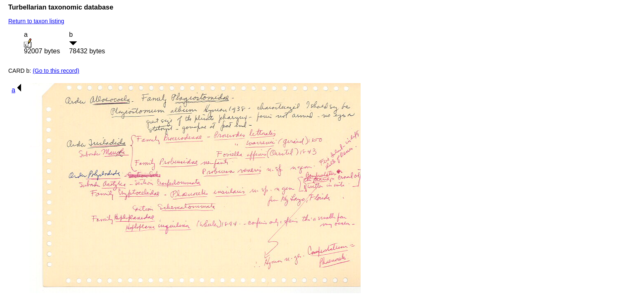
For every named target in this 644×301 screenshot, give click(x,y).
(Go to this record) (56, 71)
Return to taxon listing (36, 21)
